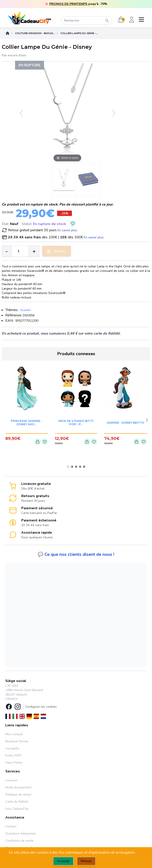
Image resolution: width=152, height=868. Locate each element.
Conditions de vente (19, 841)
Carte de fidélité (17, 802)
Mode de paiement (18, 787)
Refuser (86, 861)
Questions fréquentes (21, 834)
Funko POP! (13, 755)
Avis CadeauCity (17, 809)
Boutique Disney (17, 741)
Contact (11, 826)
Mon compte (14, 734)
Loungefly (12, 748)
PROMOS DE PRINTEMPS (68, 4)
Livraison (12, 780)
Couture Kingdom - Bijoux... (35, 33)
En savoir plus (67, 230)
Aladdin (26, 310)
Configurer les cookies (41, 707)
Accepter (63, 861)
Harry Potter (14, 763)
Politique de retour (18, 795)
